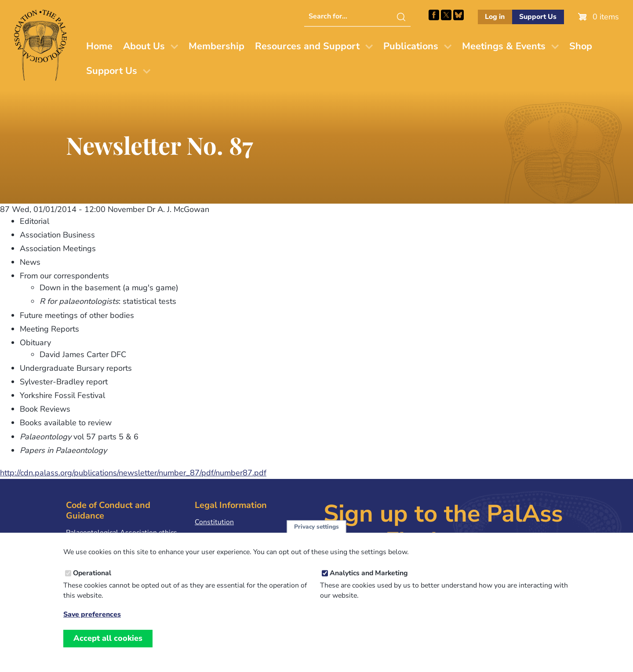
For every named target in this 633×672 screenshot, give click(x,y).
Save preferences (92, 625)
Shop (581, 46)
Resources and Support (307, 46)
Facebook (434, 15)
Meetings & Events (504, 46)
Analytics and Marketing (369, 583)
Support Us (538, 17)
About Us (144, 46)
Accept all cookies (108, 648)
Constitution (214, 522)
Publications (411, 46)
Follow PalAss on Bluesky (458, 15)
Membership (216, 46)
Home (99, 46)
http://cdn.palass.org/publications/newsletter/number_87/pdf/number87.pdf (133, 473)
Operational (92, 583)
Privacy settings (316, 536)
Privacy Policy (216, 536)
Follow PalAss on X (446, 15)
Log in (495, 17)
